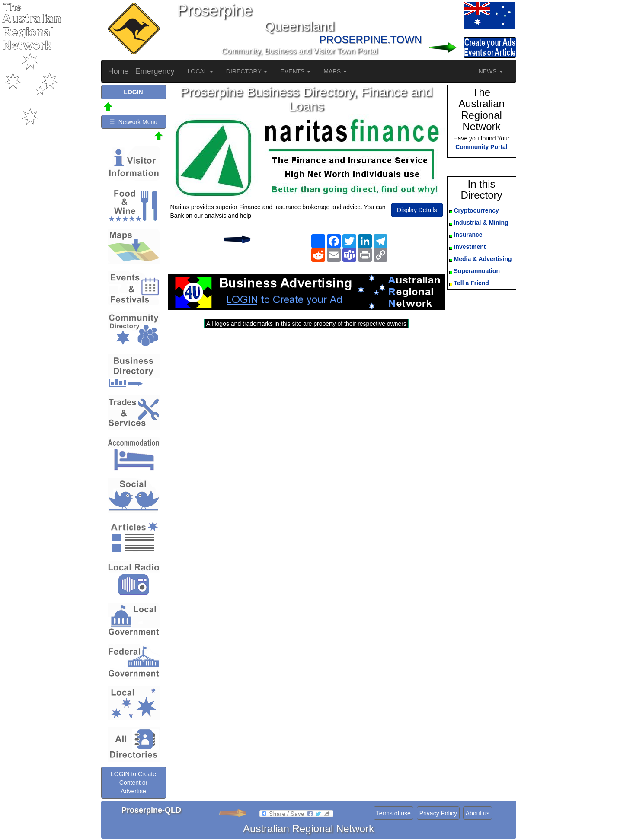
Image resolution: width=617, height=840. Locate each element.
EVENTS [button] (295, 71)
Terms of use (393, 813)
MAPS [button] (335, 71)
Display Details (417, 210)
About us (478, 813)
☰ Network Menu (133, 122)
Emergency (155, 71)
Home (118, 71)
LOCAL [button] (200, 71)
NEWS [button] (491, 71)
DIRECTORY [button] (247, 71)
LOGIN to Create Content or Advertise (133, 783)
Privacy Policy (438, 813)
